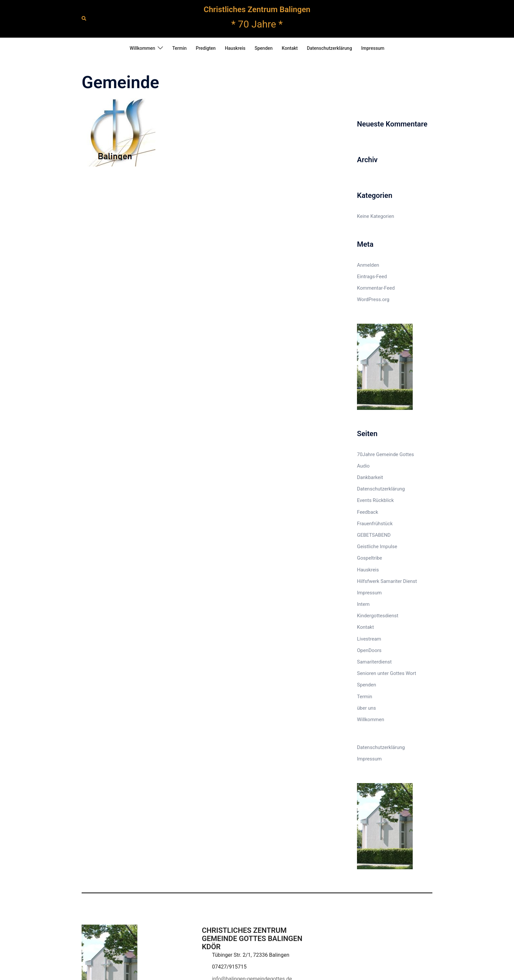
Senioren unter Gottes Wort (386, 673)
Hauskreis (235, 48)
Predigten (206, 48)
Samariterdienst (374, 662)
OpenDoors (369, 650)
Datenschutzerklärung (329, 48)
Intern (363, 604)
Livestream (369, 639)
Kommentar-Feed (376, 288)
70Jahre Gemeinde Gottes (385, 454)
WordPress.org (373, 299)
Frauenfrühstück (375, 524)
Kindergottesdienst (378, 616)
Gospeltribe (370, 558)
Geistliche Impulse (377, 547)
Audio (363, 466)
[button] (84, 19)
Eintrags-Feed (372, 277)
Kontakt (290, 48)
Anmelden (368, 265)
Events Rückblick (375, 500)
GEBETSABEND (374, 535)
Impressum (373, 48)
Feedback (368, 512)
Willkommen (142, 48)
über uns (366, 708)
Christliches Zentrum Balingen (257, 10)
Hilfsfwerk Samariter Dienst (387, 581)
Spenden (264, 48)
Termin (179, 48)
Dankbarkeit (370, 477)
